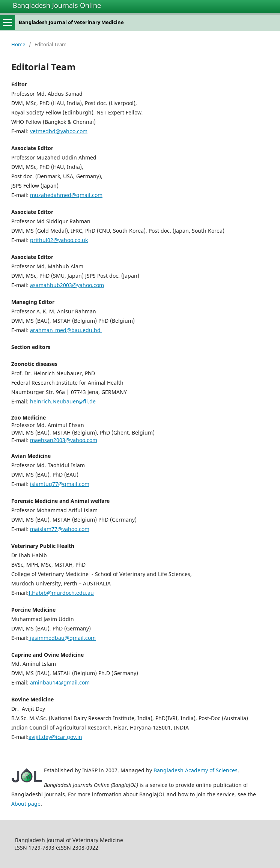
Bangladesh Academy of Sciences (196, 770)
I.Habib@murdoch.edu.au (61, 593)
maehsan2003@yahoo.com (64, 440)
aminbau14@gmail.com (60, 682)
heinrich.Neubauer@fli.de (63, 401)
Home (18, 44)
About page (26, 804)
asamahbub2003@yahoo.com (67, 285)
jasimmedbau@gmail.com (62, 638)
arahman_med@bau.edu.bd (66, 330)
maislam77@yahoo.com (60, 529)
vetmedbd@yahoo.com (59, 131)
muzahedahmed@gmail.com (66, 195)
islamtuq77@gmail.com (60, 484)
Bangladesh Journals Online (57, 5)
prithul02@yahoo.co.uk (59, 240)
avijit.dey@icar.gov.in (55, 737)
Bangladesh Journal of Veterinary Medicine (71, 22)
